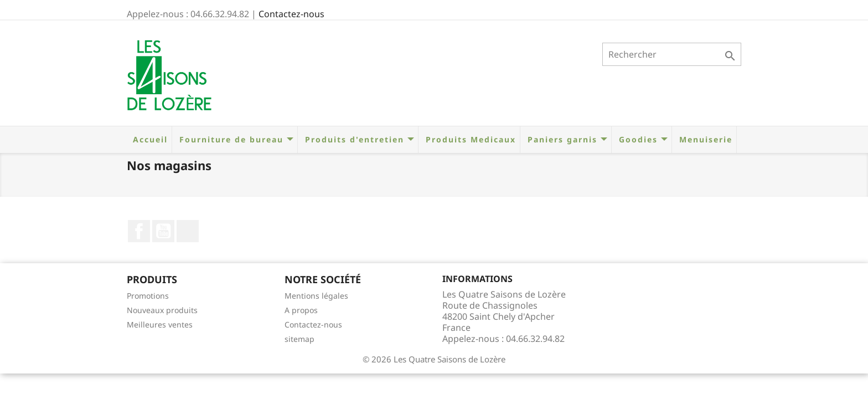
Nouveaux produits (162, 310)
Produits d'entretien (358, 139)
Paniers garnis (566, 139)
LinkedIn (188, 231)
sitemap (299, 339)
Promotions (148, 296)
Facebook (139, 231)
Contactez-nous (291, 14)
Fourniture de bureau (235, 139)
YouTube (163, 231)
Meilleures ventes (160, 324)
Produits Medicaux (469, 139)
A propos (301, 310)
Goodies (642, 139)
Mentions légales (316, 296)
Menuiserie (704, 139)
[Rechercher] (672, 54)
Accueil (149, 139)
